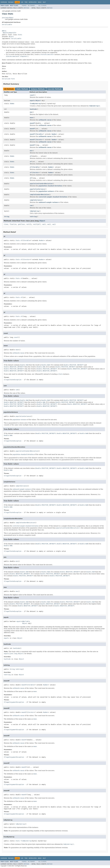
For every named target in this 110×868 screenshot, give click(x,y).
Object (11, 37)
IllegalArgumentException (14, 702)
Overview (4, 2)
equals (32, 101)
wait (44, 224)
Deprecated (33, 2)
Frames (24, 6)
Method (26, 8)
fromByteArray (35, 104)
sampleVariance (36, 200)
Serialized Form (8, 79)
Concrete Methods (55, 89)
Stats (20, 35)
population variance (46, 191)
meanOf (32, 123)
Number (54, 134)
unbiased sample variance (49, 202)
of (31, 156)
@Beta (4, 31)
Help (44, 2)
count (32, 95)
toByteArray (34, 211)
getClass (21, 224)
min (31, 151)
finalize (13, 224)
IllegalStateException (13, 380)
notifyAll (37, 224)
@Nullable (26, 621)
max (31, 112)
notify (29, 224)
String (7, 217)
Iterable (39, 134)
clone (6, 224)
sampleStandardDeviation (40, 195)
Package (11, 2)
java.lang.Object (8, 18)
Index (40, 2)
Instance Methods (38, 89)
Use (22, 2)
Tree (26, 2)
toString (33, 217)
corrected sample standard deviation (53, 197)
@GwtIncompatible (9, 33)
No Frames (31, 6)
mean (32, 118)
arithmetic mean (45, 120)
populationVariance (37, 189)
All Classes (42, 6)
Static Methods (22, 89)
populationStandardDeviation (41, 184)
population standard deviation (50, 186)
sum (31, 206)
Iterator (39, 140)
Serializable (7, 24)
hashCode (33, 109)
